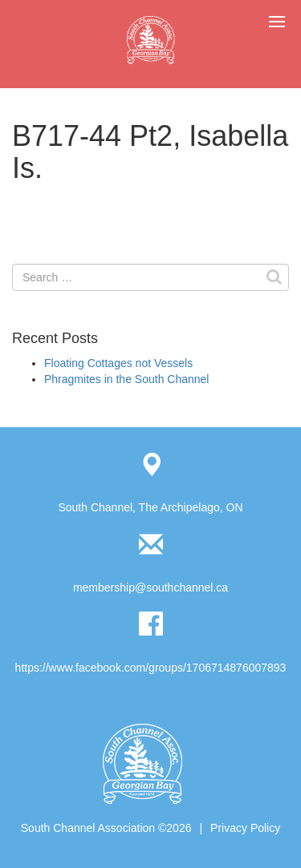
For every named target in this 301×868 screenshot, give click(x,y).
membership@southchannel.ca (150, 587)
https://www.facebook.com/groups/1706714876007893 (151, 668)
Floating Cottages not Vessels (118, 363)
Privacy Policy (245, 828)
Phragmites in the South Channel (126, 379)
